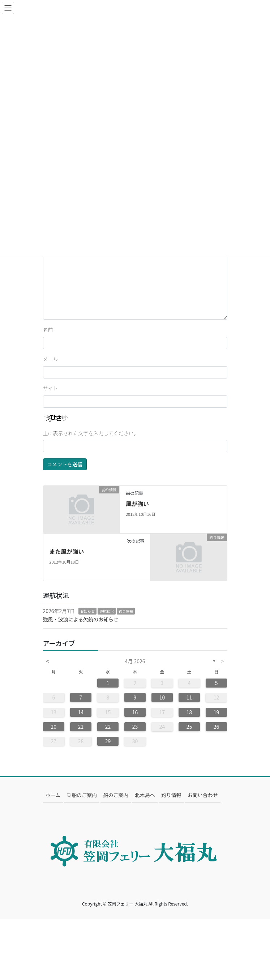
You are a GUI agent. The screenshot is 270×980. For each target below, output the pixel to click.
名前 (48, 330)
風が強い (137, 504)
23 (135, 727)
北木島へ (145, 795)
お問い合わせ (203, 795)
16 (135, 712)
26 (217, 727)
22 (108, 727)
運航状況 (107, 611)
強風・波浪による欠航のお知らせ (81, 619)
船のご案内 (116, 795)
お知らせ (87, 611)
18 (189, 712)
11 (189, 697)
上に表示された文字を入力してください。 (91, 433)
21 (81, 727)
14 (81, 712)
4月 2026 (135, 661)
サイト (51, 388)
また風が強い (67, 551)
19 (217, 712)
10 (162, 697)
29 (108, 741)
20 (54, 727)
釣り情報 (126, 611)
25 (189, 727)
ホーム (53, 795)
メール (51, 359)
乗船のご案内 (82, 795)
